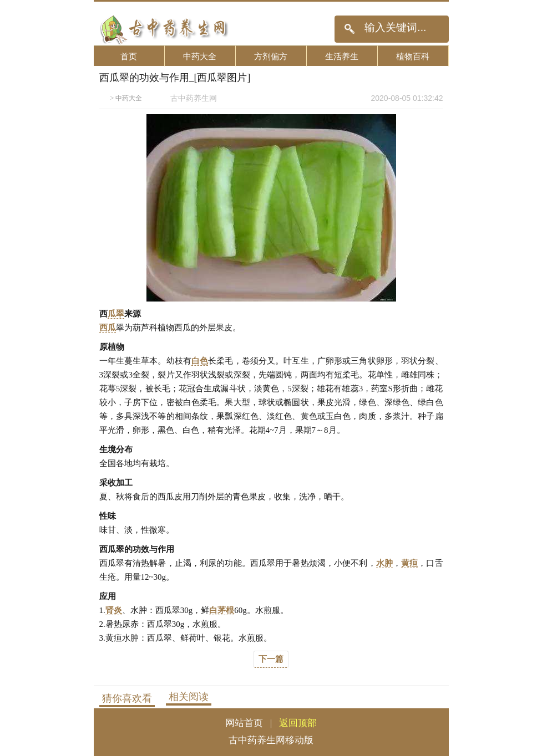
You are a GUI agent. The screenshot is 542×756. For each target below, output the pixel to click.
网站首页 (244, 723)
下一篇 (271, 659)
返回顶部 (298, 723)
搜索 (349, 29)
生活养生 (342, 56)
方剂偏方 (271, 56)
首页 (129, 56)
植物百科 (413, 56)
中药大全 (200, 56)
